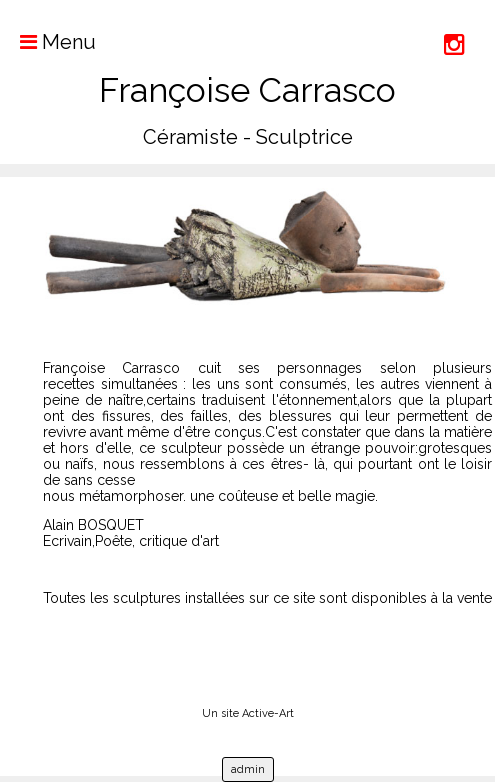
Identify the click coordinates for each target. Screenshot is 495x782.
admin (248, 769)
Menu (48, 42)
